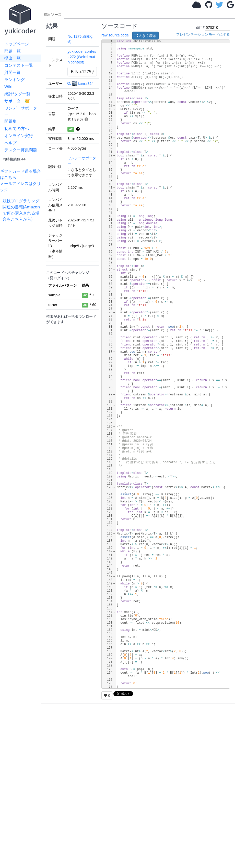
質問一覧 (13, 72)
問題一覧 (13, 51)
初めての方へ (17, 128)
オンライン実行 (19, 136)
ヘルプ (10, 143)
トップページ (17, 44)
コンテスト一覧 (19, 65)
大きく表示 (146, 36)
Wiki (8, 87)
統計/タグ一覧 (17, 94)
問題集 (10, 121)
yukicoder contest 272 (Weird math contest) (82, 57)
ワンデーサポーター (21, 111)
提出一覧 (13, 58)
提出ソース (53, 14)
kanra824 (83, 83)
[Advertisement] (22, 299)
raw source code (115, 35)
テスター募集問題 (21, 150)
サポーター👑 (17, 101)
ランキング (15, 79)
